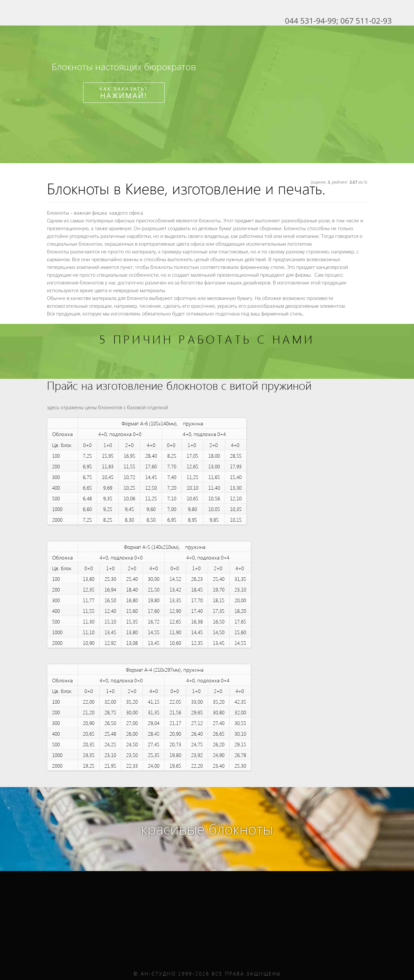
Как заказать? (124, 93)
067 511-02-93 (366, 21)
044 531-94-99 (311, 21)
